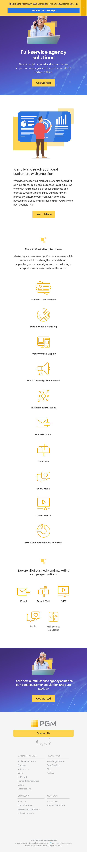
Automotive (23, 785)
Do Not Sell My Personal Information (44, 856)
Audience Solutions (27, 777)
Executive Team (25, 821)
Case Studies (53, 781)
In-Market (22, 793)
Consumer (23, 781)
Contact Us (53, 817)
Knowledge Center (56, 777)
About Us (22, 817)
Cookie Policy (44, 859)
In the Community (26, 829)
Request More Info (56, 821)
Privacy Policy (33, 859)
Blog (49, 785)
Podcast (51, 789)
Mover (21, 789)
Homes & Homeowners (28, 796)
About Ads (55, 859)
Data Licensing (24, 804)
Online (21, 800)
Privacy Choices (21, 859)
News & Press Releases (29, 825)
